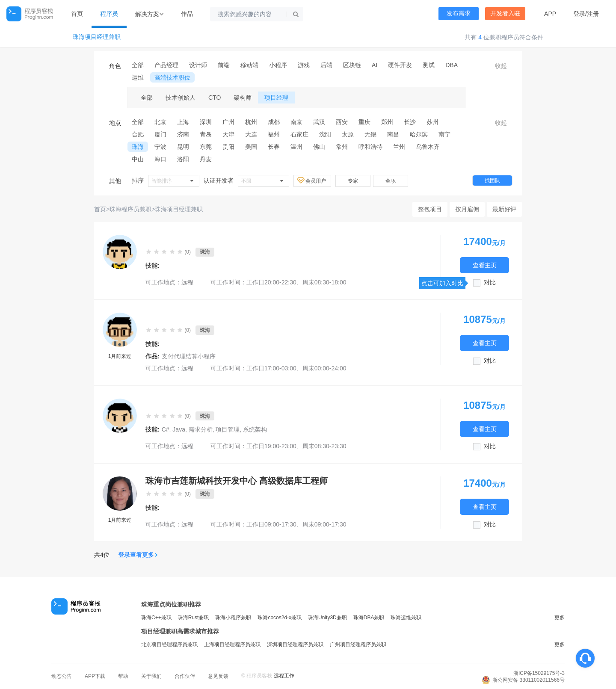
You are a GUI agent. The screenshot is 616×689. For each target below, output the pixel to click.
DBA (452, 65)
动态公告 (62, 676)
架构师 (243, 98)
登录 (579, 14)
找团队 (492, 180)
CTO (215, 98)
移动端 (249, 65)
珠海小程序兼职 (233, 618)
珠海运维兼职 (406, 618)
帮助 (123, 676)
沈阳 (325, 134)
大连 (251, 134)
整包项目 (430, 209)
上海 (183, 122)
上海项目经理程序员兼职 (232, 645)
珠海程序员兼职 (130, 209)
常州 (342, 147)
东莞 (206, 147)
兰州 (399, 147)
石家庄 (299, 134)
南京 (296, 122)
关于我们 (151, 676)
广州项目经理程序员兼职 (358, 645)
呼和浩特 (370, 147)
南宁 (444, 134)
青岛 (206, 134)
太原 (348, 134)
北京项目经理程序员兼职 (169, 645)
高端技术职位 (172, 77)
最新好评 (504, 209)
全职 (391, 181)
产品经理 (166, 65)
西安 (342, 122)
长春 (274, 147)
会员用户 (312, 180)
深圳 (206, 122)
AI (375, 65)
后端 (326, 65)
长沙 (410, 122)
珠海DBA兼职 (369, 618)
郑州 (387, 122)
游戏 (304, 65)
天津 (228, 134)
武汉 (319, 122)
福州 (274, 134)
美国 (251, 147)
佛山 (319, 147)
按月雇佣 (467, 209)
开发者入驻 (505, 13)
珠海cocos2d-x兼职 (280, 618)
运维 (138, 77)
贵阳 (228, 147)
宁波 (160, 147)
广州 (228, 122)
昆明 (183, 147)
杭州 (251, 122)
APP (550, 14)
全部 (138, 65)
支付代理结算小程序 (189, 356)
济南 (183, 134)
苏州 (432, 122)
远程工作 (284, 676)
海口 (160, 159)
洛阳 (183, 159)
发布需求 (459, 13)
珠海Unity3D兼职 (327, 618)
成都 (274, 122)
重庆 (364, 122)
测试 (429, 65)
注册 (593, 14)
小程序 (278, 65)
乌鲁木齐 (428, 147)
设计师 (198, 65)
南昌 (393, 134)
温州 (296, 147)
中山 (138, 159)
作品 (187, 14)
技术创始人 (181, 98)
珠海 (138, 147)
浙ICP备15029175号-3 (539, 673)
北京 (160, 122)
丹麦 (206, 159)
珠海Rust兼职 (194, 618)
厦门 (160, 134)
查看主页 (485, 265)
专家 (353, 181)
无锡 (370, 134)
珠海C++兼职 (156, 618)
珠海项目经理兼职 (97, 37)
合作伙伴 (185, 676)
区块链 (352, 65)
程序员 (109, 14)
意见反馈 (218, 676)
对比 (490, 282)
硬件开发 (400, 65)
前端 (224, 65)
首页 (77, 14)
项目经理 (276, 98)
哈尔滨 (419, 134)
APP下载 (95, 676)
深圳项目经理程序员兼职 (295, 645)
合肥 (138, 134)
